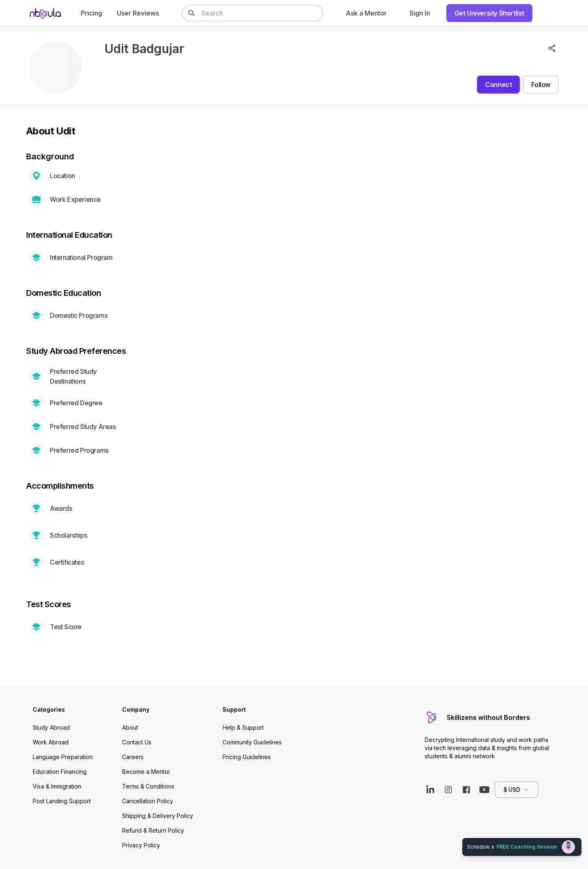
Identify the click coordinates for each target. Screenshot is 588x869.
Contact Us (137, 742)
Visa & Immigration (57, 786)
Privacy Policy (141, 845)
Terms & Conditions (148, 786)
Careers (133, 757)
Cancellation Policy (148, 801)
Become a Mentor (146, 772)
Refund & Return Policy (153, 830)
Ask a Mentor (366, 13)
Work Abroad (51, 742)
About (130, 727)
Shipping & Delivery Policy (158, 816)
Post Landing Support (62, 801)
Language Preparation (63, 757)
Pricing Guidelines (247, 757)
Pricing (91, 13)
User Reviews (138, 13)
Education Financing (60, 772)
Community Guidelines (252, 742)
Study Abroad (51, 727)
